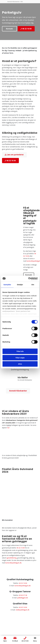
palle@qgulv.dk (23, 598)
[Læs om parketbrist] (14, 155)
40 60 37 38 (23, 595)
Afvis (20, 364)
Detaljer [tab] (20, 285)
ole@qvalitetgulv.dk (23, 610)
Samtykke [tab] (7, 285)
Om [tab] (33, 285)
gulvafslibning (12, 558)
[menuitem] (15, 2)
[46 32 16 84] (26, 29)
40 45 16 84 (23, 607)
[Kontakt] (9, 29)
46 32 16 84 (21, 548)
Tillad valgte (20, 358)
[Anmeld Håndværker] (18, 391)
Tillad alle (20, 351)
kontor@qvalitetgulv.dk (13, 563)
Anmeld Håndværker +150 (15, 2)
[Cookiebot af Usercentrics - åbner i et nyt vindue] (28, 279)
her (8, 428)
